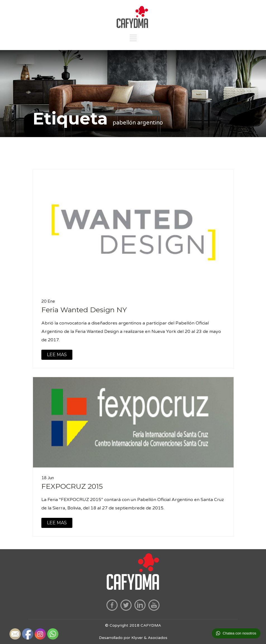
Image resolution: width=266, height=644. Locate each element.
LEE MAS (57, 355)
